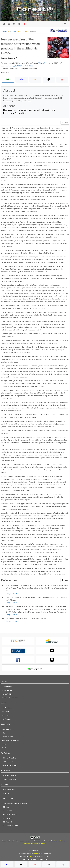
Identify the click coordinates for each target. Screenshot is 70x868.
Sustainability (21, 113)
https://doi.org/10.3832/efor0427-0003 (19, 66)
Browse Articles (7, 694)
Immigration (38, 110)
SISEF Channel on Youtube (10, 826)
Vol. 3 (22, 31)
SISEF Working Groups (9, 814)
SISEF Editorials (7, 811)
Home (4, 31)
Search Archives (7, 708)
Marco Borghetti (38, 854)
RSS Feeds (5, 793)
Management (9, 113)
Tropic (52, 110)
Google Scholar (11, 594)
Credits (4, 748)
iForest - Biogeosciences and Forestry (14, 803)
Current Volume (7, 687)
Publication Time (7, 737)
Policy (4, 733)
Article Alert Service (8, 789)
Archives (13, 31)
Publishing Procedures (9, 758)
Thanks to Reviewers (9, 779)
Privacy (4, 744)
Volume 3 (42, 63)
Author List (5, 715)
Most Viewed (6, 719)
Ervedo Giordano (9, 58)
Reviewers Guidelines (9, 776)
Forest (46, 110)
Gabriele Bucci (33, 856)
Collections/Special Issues (10, 698)
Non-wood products (12, 110)
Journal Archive (7, 690)
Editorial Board (6, 729)
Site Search (5, 712)
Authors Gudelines (8, 762)
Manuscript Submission (9, 765)
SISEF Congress (7, 818)
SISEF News (6, 807)
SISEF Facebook (7, 822)
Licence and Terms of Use (10, 740)
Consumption (26, 110)
